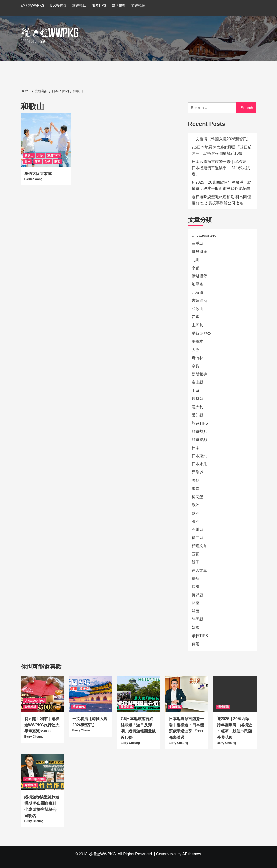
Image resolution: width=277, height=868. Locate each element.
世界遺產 (199, 252)
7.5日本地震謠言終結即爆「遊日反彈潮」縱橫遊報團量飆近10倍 (222, 150)
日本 (27, 162)
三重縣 (197, 243)
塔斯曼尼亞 (201, 333)
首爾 (196, 644)
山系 (196, 391)
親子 (47, 162)
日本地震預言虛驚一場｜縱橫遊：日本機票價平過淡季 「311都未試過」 (221, 168)
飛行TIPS (200, 636)
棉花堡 (197, 497)
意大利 (197, 407)
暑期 (37, 162)
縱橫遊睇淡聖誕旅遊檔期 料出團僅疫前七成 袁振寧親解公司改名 (221, 200)
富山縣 (197, 382)
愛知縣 (197, 415)
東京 (196, 489)
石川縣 (197, 529)
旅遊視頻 (138, 5)
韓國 (196, 628)
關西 (57, 162)
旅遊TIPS (99, 5)
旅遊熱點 (79, 5)
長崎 (196, 578)
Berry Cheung (34, 737)
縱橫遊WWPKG (33, 5)
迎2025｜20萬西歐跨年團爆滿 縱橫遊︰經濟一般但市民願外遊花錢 (221, 185)
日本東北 (199, 456)
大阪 (40, 155)
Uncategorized (204, 235)
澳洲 (196, 521)
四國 (196, 317)
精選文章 (199, 546)
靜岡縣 (197, 619)
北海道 (197, 293)
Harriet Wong (33, 179)
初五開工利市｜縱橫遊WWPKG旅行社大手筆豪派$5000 (42, 725)
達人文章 (199, 570)
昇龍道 (197, 472)
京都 (196, 268)
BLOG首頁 (58, 5)
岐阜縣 (197, 399)
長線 (196, 587)
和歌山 (29, 155)
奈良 (196, 366)
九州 (196, 260)
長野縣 (197, 595)
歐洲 (196, 505)
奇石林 (197, 358)
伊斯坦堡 (199, 276)
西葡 (196, 554)
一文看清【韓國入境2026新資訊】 (221, 139)
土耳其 (197, 325)
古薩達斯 (199, 301)
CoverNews (166, 854)
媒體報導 (119, 5)
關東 (196, 603)
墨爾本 (197, 341)
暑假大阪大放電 (38, 174)
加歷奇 (197, 284)
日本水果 (199, 464)
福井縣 (197, 538)
